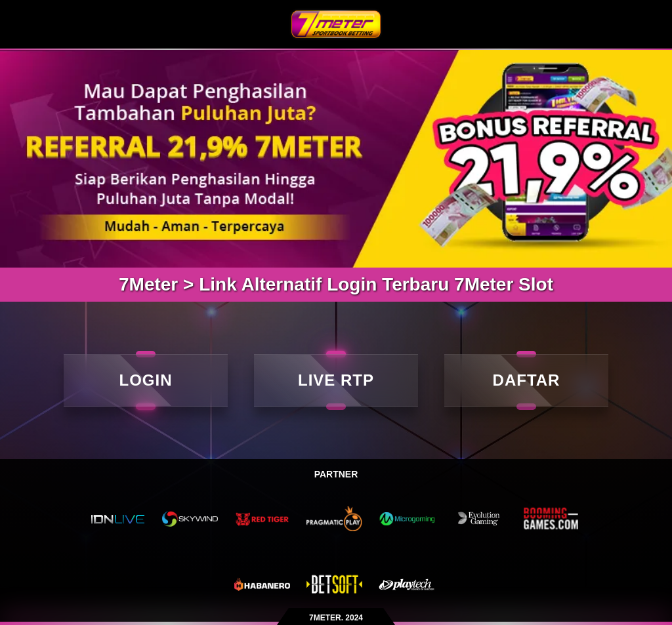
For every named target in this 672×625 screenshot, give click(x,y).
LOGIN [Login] (146, 380)
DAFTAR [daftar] (527, 380)
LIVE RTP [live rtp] (336, 380)
